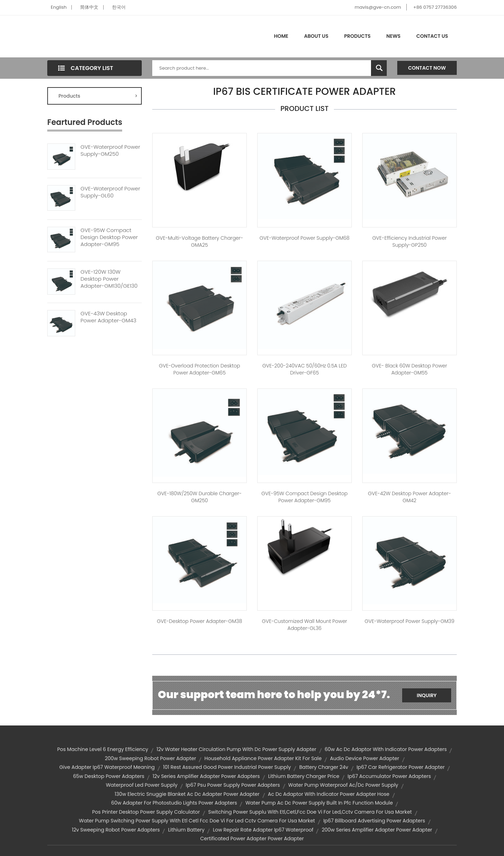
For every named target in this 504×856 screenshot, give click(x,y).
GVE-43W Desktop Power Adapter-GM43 (108, 317)
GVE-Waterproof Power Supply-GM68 (304, 238)
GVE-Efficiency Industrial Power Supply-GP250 (410, 241)
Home (281, 36)
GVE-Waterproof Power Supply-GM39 (409, 621)
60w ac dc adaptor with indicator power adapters (386, 749)
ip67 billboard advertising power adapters (374, 821)
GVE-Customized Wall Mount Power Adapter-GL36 (304, 625)
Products (357, 36)
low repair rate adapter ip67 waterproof (263, 830)
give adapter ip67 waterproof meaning (107, 767)
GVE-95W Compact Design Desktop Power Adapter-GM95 (109, 237)
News (394, 36)
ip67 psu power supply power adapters (233, 785)
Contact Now (427, 68)
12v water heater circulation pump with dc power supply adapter (236, 749)
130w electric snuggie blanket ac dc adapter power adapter (187, 794)
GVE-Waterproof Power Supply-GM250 (110, 150)
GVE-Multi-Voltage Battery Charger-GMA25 (199, 241)
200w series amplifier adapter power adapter (377, 830)
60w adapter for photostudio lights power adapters (174, 803)
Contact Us (432, 36)
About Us (316, 36)
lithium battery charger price (304, 776)
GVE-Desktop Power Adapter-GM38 (199, 621)
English (59, 7)
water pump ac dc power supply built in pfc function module (319, 803)
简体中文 (89, 7)
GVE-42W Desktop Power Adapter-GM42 (409, 497)
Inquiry (427, 695)
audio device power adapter (365, 758)
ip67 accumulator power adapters (389, 776)
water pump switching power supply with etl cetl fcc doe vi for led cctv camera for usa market (197, 821)
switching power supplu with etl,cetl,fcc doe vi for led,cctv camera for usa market (310, 812)
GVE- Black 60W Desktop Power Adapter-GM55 (410, 369)
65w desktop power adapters (109, 776)
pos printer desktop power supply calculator (146, 812)
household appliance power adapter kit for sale (263, 758)
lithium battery (186, 830)
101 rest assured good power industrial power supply (227, 767)
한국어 (119, 7)
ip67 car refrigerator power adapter (401, 767)
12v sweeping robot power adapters (116, 830)
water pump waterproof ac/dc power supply (343, 785)
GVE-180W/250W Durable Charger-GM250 (199, 497)
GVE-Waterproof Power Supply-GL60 (110, 192)
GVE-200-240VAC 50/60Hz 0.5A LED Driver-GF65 (304, 369)
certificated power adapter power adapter (252, 839)
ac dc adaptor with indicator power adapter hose (328, 794)
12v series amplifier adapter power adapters (206, 776)
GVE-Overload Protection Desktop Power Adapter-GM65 (199, 369)
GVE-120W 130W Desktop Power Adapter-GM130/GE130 (109, 279)
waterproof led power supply (142, 785)
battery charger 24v (324, 767)
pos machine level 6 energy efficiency (103, 749)
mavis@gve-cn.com (378, 7)
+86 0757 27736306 (435, 7)
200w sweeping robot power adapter (151, 758)
